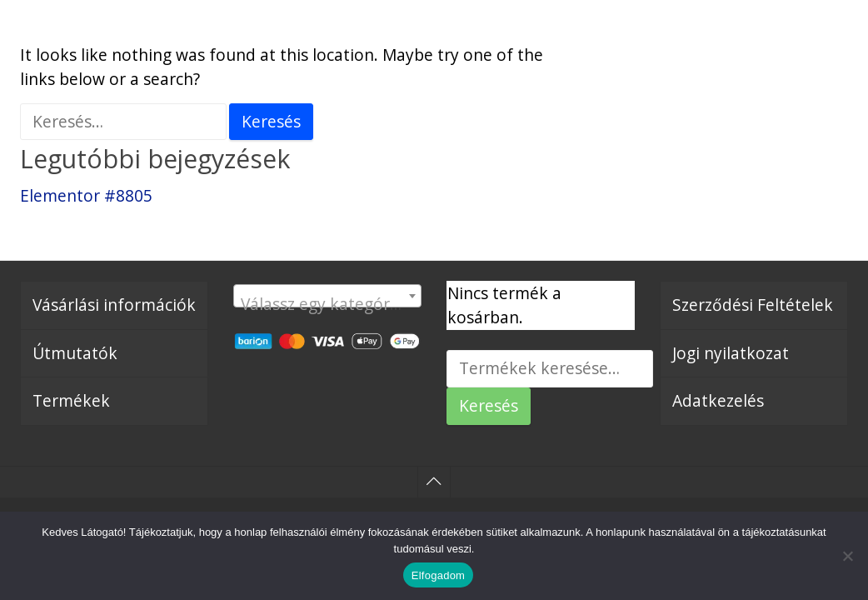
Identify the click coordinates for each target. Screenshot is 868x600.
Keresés (489, 405)
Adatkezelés (718, 400)
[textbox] (327, 305)
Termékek (71, 400)
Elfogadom (438, 575)
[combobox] (327, 296)
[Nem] (847, 556)
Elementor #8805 (86, 195)
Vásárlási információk (114, 305)
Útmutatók (75, 353)
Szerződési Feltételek (753, 305)
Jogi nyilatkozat (731, 353)
